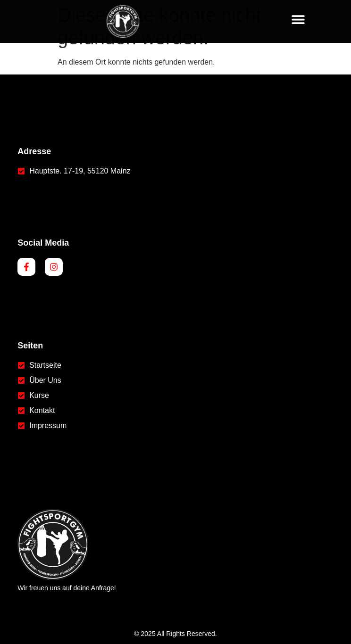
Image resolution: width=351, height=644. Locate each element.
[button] (298, 19)
